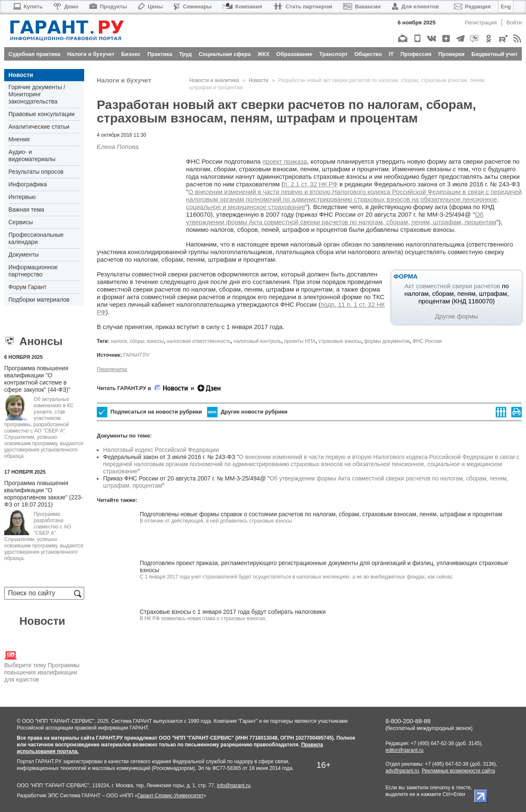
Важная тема (26, 210)
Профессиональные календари (36, 238)
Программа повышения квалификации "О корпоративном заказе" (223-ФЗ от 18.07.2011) (44, 494)
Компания (242, 7)
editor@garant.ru (404, 750)
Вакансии (362, 7)
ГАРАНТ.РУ (136, 355)
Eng (506, 7)
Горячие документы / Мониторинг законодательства (37, 94)
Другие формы (457, 316)
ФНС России (427, 341)
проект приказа (285, 161)
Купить (28, 7)
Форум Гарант (28, 287)
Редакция (472, 7)
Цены (150, 7)
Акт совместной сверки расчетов (452, 286)
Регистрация (481, 23)
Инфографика (28, 184)
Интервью (22, 197)
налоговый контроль (257, 341)
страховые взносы (340, 341)
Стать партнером (303, 7)
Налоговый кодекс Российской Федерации (161, 450)
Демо (66, 7)
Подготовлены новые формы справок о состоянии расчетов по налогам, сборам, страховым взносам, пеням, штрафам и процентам (321, 514)
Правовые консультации (41, 114)
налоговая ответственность (199, 341)
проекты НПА (300, 341)
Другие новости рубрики (247, 412)
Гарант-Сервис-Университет (170, 796)
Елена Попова (118, 147)
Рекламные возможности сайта (458, 771)
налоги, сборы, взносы (137, 341)
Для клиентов (415, 7)
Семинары (193, 7)
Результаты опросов (36, 172)
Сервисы (21, 222)
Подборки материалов (39, 300)
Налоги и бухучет (124, 80)
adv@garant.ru (402, 771)
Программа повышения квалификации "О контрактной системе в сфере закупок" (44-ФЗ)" (37, 379)
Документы (24, 255)
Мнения (19, 139)
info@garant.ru (234, 785)
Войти (514, 23)
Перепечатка (112, 369)
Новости (21, 75)
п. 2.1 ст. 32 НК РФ (311, 184)
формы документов (387, 341)
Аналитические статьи (39, 127)
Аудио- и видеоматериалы (32, 155)
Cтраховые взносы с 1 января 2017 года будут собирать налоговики (233, 612)
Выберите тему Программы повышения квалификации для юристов (42, 666)
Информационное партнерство (33, 271)
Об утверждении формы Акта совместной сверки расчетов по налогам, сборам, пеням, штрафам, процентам (341, 218)
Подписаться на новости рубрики (149, 412)
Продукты (108, 7)
